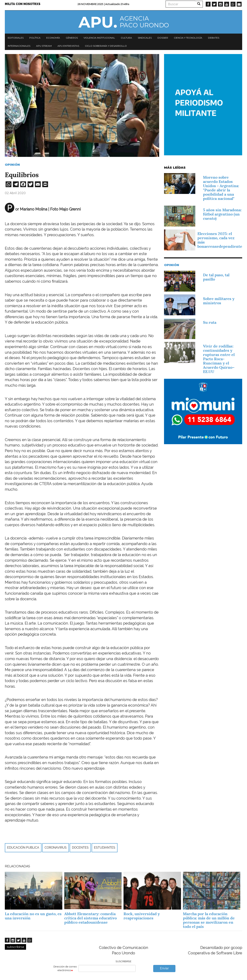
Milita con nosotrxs (23, 4)
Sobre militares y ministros (219, 301)
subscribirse (15, 947)
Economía (53, 38)
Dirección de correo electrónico (65, 968)
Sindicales (145, 38)
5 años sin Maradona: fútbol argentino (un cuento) (222, 214)
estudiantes (105, 848)
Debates (214, 38)
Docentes (80, 848)
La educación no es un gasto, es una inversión (33, 916)
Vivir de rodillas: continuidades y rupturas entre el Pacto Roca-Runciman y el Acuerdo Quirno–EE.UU (219, 359)
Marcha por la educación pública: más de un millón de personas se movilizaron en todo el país (209, 920)
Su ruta (210, 322)
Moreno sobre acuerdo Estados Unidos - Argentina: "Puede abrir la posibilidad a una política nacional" (221, 188)
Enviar (164, 968)
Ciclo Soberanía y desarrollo (106, 46)
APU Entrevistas (68, 46)
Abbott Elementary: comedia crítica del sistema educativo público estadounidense (91, 918)
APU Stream (44, 46)
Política (35, 38)
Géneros (72, 38)
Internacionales (19, 46)
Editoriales (16, 38)
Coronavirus (56, 848)
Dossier (163, 38)
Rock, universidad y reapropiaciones (142, 916)
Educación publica (23, 848)
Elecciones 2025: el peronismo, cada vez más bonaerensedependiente (220, 240)
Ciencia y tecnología (188, 38)
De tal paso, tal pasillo (216, 277)
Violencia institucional (99, 38)
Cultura (126, 38)
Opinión (12, 165)
